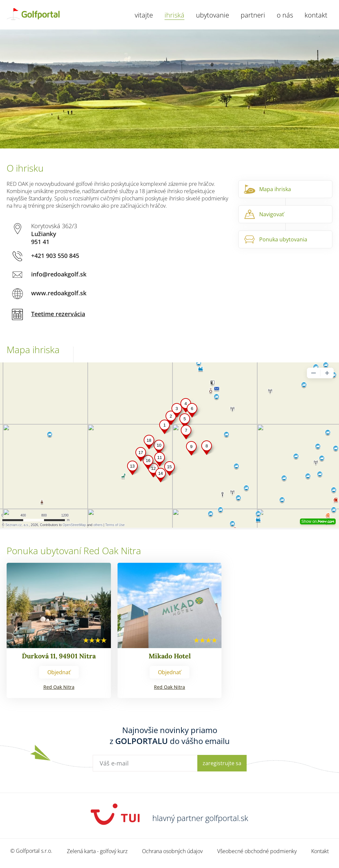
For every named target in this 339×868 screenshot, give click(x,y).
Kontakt (316, 15)
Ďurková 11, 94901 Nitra (59, 656)
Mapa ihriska (275, 189)
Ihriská (174, 15)
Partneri (253, 15)
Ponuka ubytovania (283, 239)
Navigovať (272, 214)
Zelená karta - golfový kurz (97, 851)
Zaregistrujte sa (222, 763)
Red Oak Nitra (59, 687)
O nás (285, 15)
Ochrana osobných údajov (172, 851)
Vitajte (144, 15)
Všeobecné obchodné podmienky (257, 851)
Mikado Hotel (170, 656)
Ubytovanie (213, 15)
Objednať (59, 672)
